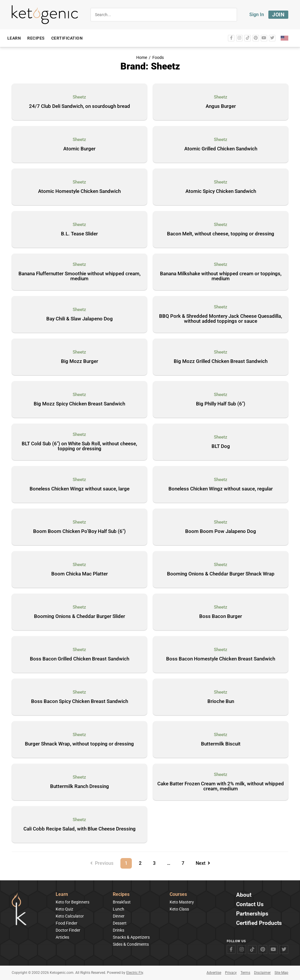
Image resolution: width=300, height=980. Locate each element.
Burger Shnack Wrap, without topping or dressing (79, 744)
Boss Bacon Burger (221, 616)
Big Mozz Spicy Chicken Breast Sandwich (79, 404)
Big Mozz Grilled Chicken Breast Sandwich (221, 361)
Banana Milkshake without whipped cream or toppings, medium (221, 276)
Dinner (119, 916)
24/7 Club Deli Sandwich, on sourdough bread (80, 106)
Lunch (119, 909)
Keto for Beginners (73, 902)
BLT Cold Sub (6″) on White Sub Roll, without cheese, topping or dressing (79, 446)
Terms (245, 973)
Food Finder (67, 923)
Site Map (281, 973)
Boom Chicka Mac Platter (80, 574)
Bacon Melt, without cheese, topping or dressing (221, 234)
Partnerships (252, 914)
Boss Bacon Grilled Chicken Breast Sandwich (80, 659)
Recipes (121, 895)
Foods (158, 58)
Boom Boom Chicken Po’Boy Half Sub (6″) (79, 531)
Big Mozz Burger (80, 361)
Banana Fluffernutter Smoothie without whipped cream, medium (80, 276)
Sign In (257, 15)
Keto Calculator (70, 916)
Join (278, 15)
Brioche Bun (221, 702)
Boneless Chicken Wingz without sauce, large (80, 489)
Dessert (120, 923)
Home (142, 58)
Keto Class (179, 909)
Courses (178, 895)
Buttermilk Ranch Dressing (80, 787)
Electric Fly (135, 973)
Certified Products (259, 923)
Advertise (214, 973)
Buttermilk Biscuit (221, 744)
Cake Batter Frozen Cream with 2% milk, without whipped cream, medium (221, 786)
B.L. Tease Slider (79, 234)
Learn (62, 895)
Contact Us (250, 905)
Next (203, 863)
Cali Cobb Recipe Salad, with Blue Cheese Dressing (80, 829)
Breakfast (122, 902)
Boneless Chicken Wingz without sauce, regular (221, 489)
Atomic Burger (79, 149)
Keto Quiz (64, 909)
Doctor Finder (68, 930)
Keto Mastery (182, 902)
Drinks (119, 930)
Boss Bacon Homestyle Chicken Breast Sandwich (221, 659)
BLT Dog (221, 446)
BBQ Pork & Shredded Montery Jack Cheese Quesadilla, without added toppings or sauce (221, 319)
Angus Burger (221, 106)
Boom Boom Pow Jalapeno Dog (221, 531)
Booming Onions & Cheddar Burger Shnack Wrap (221, 574)
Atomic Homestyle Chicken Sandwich (79, 191)
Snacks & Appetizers (131, 937)
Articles (62, 937)
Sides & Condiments (131, 944)
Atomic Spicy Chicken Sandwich (221, 191)
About (244, 895)
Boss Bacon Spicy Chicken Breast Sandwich (80, 702)
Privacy (231, 973)
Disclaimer (262, 973)
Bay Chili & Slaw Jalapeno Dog (80, 319)
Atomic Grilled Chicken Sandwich (221, 149)
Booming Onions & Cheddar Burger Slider (80, 616)
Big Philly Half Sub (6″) (221, 404)
